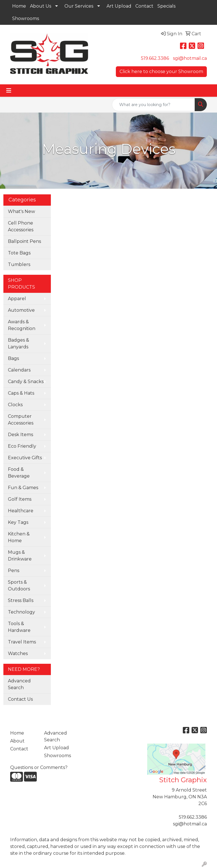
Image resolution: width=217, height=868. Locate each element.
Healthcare (21, 511)
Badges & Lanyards (19, 343)
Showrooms (26, 18)
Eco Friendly (22, 446)
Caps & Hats (21, 393)
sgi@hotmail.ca (190, 58)
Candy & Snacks (26, 382)
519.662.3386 (155, 58)
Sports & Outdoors (19, 585)
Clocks (15, 405)
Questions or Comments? (39, 767)
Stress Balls (21, 600)
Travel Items (22, 642)
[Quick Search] (153, 105)
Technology (21, 612)
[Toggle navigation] (9, 91)
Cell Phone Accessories (21, 226)
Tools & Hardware (19, 627)
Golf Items (20, 499)
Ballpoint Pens (24, 241)
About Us (41, 6)
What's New (21, 211)
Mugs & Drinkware (20, 556)
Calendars (19, 370)
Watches (18, 653)
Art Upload (119, 6)
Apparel (17, 299)
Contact (144, 6)
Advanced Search (19, 684)
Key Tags (18, 522)
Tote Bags (19, 253)
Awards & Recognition (22, 325)
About (17, 741)
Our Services (79, 6)
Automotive (21, 310)
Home (19, 6)
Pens (14, 571)
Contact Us (20, 699)
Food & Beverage (19, 473)
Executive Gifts (25, 458)
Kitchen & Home (19, 537)
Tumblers (19, 264)
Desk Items (20, 435)
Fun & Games (23, 488)
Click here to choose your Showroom (161, 72)
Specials (166, 6)
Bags (13, 358)
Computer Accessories (21, 420)
